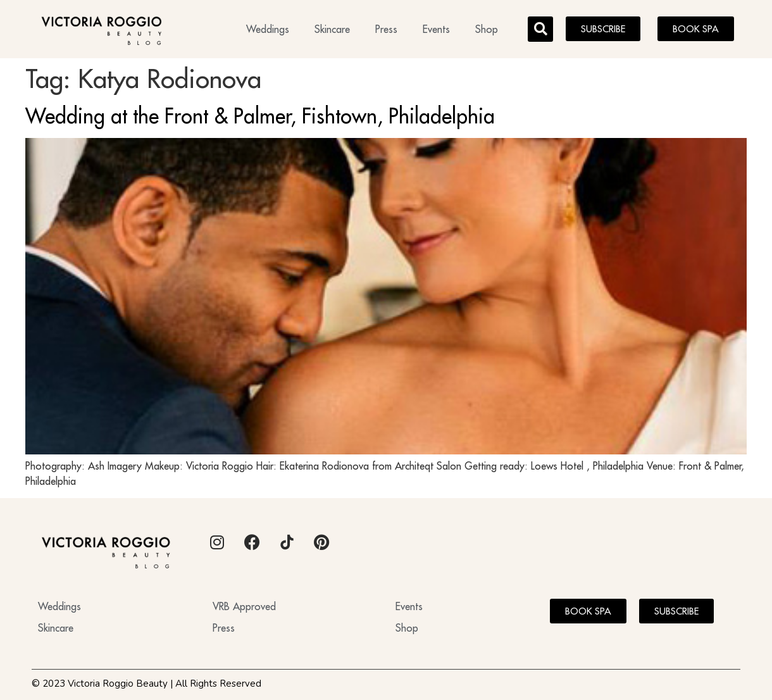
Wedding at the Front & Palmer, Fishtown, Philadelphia (260, 116)
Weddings (268, 29)
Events (436, 29)
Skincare (332, 29)
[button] (540, 29)
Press (386, 29)
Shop (487, 29)
